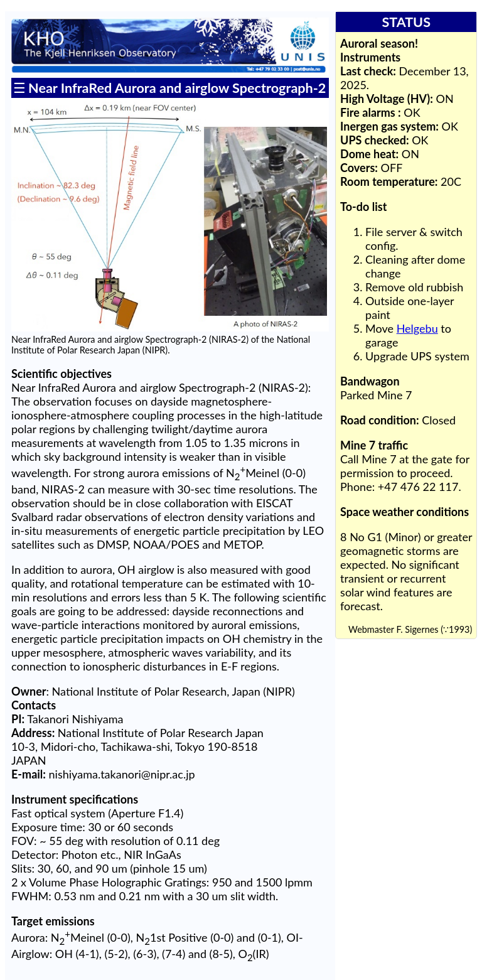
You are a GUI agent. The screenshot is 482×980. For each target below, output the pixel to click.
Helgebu (417, 328)
